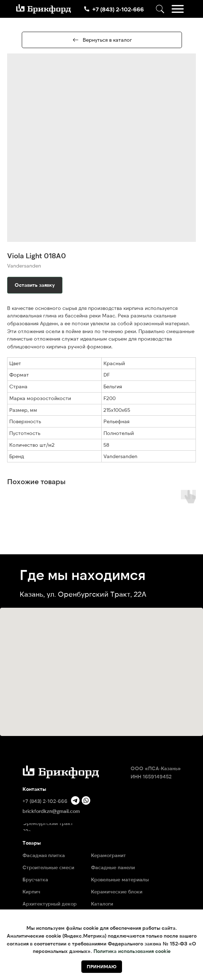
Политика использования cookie (132, 951)
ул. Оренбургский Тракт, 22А (97, 594)
